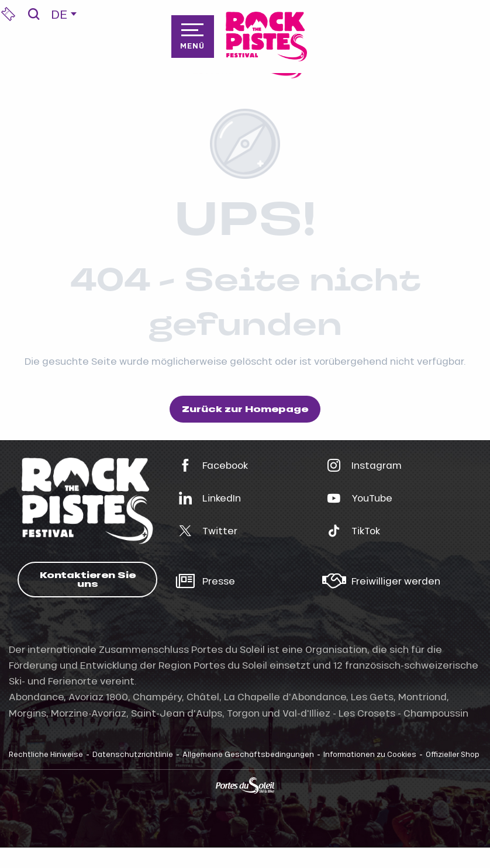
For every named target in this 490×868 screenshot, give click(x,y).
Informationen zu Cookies (370, 754)
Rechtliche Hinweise (46, 754)
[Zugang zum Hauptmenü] (192, 36)
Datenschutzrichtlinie (133, 754)
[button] (34, 14)
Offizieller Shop (453, 754)
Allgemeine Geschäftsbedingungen (248, 754)
